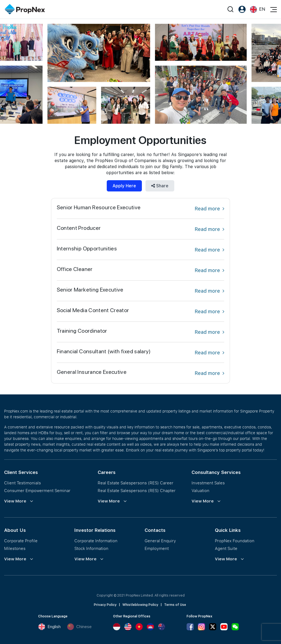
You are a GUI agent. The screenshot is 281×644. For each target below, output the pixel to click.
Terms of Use (175, 605)
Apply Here (124, 186)
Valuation (200, 490)
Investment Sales (208, 483)
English (49, 627)
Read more (209, 209)
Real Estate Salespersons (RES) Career (136, 483)
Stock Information (91, 548)
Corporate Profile (21, 541)
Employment (157, 548)
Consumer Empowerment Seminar (37, 490)
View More (15, 501)
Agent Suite (226, 548)
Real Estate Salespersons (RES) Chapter (137, 490)
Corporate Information (96, 541)
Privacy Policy (105, 605)
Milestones (15, 548)
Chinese (79, 627)
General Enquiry (160, 541)
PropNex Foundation (235, 541)
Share (160, 186)
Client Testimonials (23, 483)
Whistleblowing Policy (140, 605)
